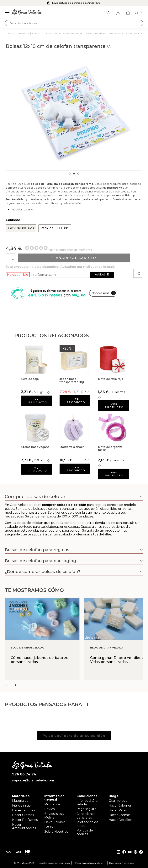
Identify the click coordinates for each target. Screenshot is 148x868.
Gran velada (118, 801)
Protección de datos (87, 824)
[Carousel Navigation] (74, 685)
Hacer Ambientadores (24, 826)
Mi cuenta (52, 804)
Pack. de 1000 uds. (55, 228)
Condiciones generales (86, 816)
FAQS (49, 827)
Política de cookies (85, 832)
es (138, 13)
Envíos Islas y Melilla (54, 816)
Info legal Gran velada (88, 802)
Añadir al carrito (74, 258)
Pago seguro (86, 809)
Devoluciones (55, 822)
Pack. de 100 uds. (21, 228)
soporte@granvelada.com (32, 780)
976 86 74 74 (24, 774)
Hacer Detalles (120, 820)
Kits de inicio (21, 805)
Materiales (20, 801)
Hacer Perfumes (25, 820)
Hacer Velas (118, 810)
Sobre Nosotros (56, 832)
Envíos (49, 809)
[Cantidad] (11, 258)
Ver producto (38, 401)
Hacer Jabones (24, 810)
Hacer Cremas (23, 815)
